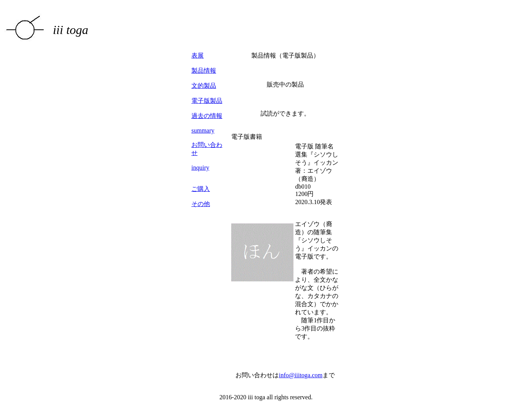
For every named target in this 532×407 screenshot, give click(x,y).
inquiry (200, 168)
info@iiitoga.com (301, 375)
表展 (198, 55)
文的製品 (204, 86)
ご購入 (201, 189)
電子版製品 (207, 101)
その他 (201, 204)
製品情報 (204, 71)
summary (203, 130)
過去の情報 (207, 116)
